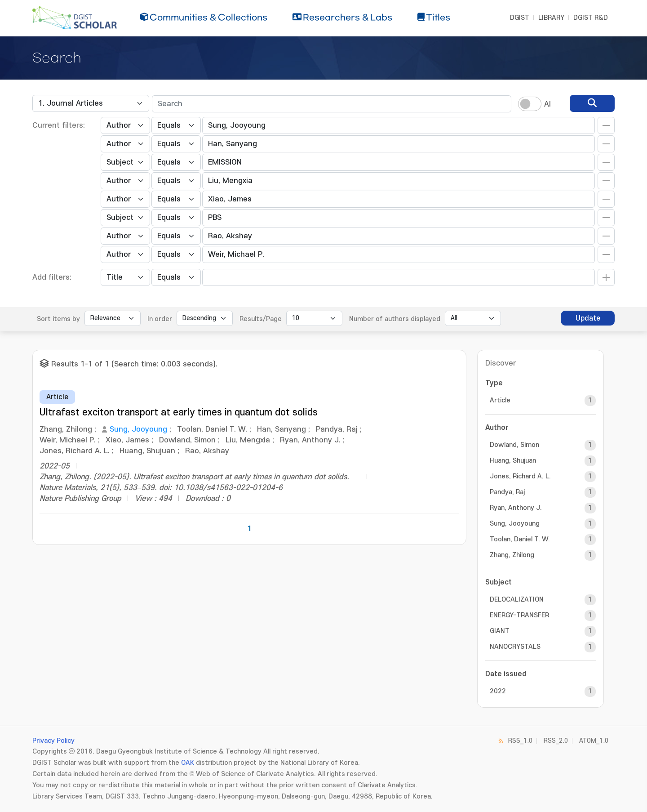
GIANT (500, 631)
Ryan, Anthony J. (516, 508)
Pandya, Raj (507, 492)
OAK (188, 763)
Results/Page (261, 319)
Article (500, 400)
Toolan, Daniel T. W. (520, 539)
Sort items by (58, 319)
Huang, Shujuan (513, 461)
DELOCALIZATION (517, 600)
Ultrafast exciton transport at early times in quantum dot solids (179, 413)
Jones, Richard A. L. (520, 476)
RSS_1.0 (520, 741)
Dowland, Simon (514, 445)
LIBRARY (551, 18)
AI (547, 104)
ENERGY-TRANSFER (519, 615)
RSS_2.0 (556, 741)
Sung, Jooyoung (138, 429)
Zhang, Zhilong (512, 555)
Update (588, 318)
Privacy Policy (53, 741)
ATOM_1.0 (594, 741)
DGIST (520, 18)
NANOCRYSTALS (515, 647)
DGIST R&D (591, 18)
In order (160, 319)
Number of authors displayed (395, 319)
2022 (498, 691)
